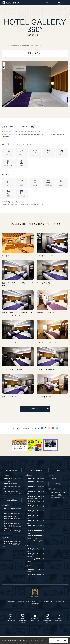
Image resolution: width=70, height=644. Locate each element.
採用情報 (60, 602)
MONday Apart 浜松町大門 (36, 479)
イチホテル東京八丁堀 (58, 497)
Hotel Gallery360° (15, 45)
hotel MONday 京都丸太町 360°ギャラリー (33, 45)
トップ (5, 45)
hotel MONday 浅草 (10, 516)
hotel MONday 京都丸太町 (12, 542)
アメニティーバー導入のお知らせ (23, 144)
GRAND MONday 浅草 (13, 493)
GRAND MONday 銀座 (11, 484)
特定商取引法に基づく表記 (27, 602)
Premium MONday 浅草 (35, 541)
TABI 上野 (54, 479)
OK (62, 641)
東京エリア (29, 475)
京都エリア (29, 545)
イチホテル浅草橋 (56, 495)
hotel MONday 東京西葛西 (12, 514)
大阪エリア (29, 566)
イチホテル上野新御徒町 (58, 493)
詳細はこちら (40, 409)
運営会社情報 (35, 604)
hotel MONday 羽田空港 (12, 524)
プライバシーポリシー (45, 602)
